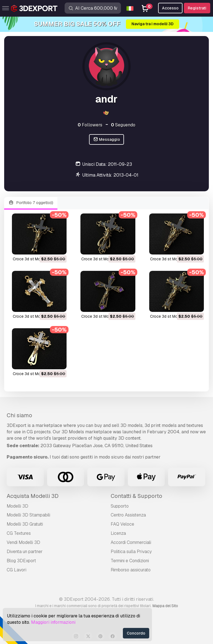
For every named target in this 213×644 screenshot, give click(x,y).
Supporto (120, 506)
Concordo (136, 633)
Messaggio (107, 140)
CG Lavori (17, 570)
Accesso (170, 8)
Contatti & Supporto (136, 496)
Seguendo (123, 125)
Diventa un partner (25, 552)
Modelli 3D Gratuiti (25, 524)
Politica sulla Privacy (131, 552)
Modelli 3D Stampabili (28, 515)
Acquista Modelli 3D (33, 496)
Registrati (197, 8)
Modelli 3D (17, 506)
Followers (90, 125)
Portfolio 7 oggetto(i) (31, 203)
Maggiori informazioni (53, 622)
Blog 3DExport (21, 561)
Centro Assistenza (128, 515)
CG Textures (19, 533)
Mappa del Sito (165, 606)
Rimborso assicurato (131, 570)
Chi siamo (19, 415)
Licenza (118, 533)
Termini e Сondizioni (130, 561)
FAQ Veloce (122, 524)
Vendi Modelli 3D (23, 542)
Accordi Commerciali (131, 542)
